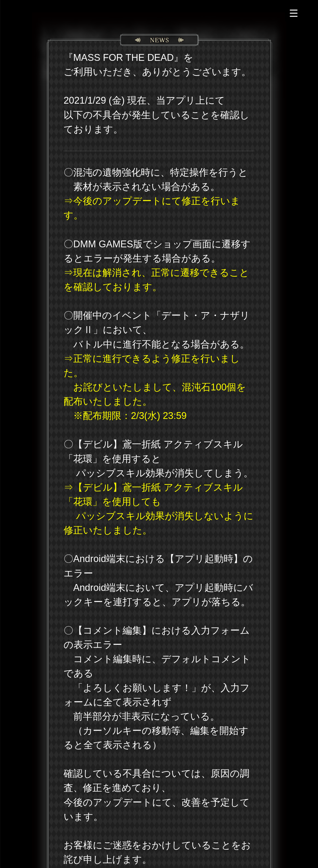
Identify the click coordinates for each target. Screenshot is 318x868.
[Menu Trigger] (294, 13)
